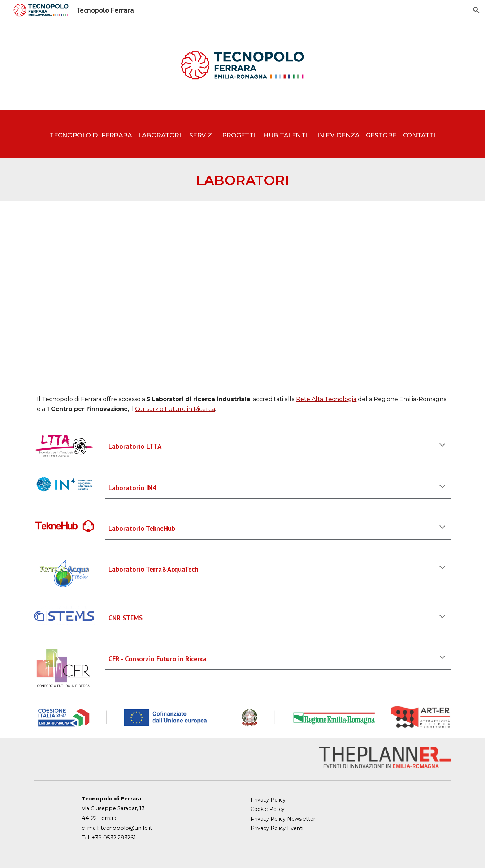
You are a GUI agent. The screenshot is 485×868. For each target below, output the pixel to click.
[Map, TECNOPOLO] (242, 292)
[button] (476, 10)
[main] (242, 134)
